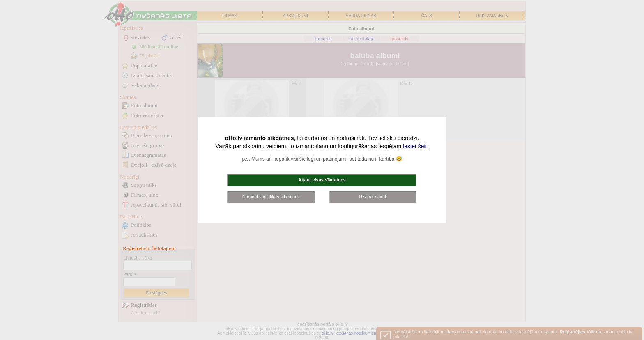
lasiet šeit (415, 146)
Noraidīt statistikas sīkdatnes (271, 197)
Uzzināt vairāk (373, 197)
